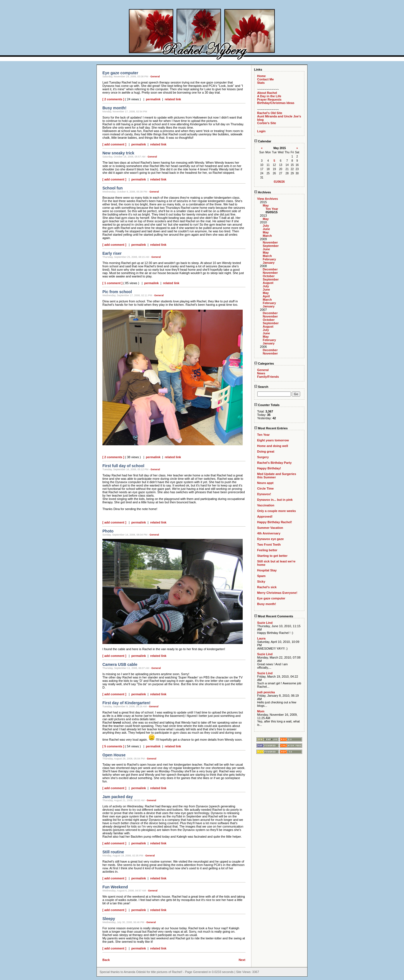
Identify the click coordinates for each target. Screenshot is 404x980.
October (269, 276)
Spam (261, 576)
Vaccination (266, 505)
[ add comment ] (114, 144)
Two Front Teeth (269, 545)
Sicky (261, 581)
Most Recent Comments (274, 616)
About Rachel (267, 93)
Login (261, 131)
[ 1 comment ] (113, 283)
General (155, 77)
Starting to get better (272, 556)
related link (173, 99)
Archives (263, 192)
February (269, 259)
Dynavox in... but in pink (275, 500)
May (266, 205)
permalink (153, 99)
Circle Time (266, 488)
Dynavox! (264, 494)
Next (242, 960)
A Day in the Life (269, 96)
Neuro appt (265, 483)
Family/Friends (268, 377)
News (261, 373)
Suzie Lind (265, 623)
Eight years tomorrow (273, 440)
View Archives (268, 199)
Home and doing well (273, 446)
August (268, 283)
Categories (264, 363)
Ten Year (272, 209)
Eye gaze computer (271, 598)
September (271, 246)
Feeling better (267, 550)
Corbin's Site (267, 123)
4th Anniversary (269, 533)
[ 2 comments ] (113, 99)
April (266, 296)
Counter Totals (267, 405)
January (269, 263)
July (266, 226)
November (270, 242)
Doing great (266, 451)
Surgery (263, 457)
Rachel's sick (267, 587)
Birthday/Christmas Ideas (276, 103)
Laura (261, 638)
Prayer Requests (269, 99)
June (267, 229)
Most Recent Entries (271, 428)
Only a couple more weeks (277, 511)
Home (262, 76)
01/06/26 (279, 182)
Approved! (265, 516)
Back (106, 960)
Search (261, 387)
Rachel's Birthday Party (275, 463)
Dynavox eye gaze (271, 539)
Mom (261, 711)
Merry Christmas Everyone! (277, 593)
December (270, 269)
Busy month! (267, 604)
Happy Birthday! (269, 468)
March (267, 236)
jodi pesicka (266, 692)
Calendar (263, 141)
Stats (261, 83)
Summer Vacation (270, 528)
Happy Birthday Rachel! (275, 522)
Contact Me (266, 79)
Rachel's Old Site (270, 113)
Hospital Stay (267, 570)
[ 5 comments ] (113, 746)
